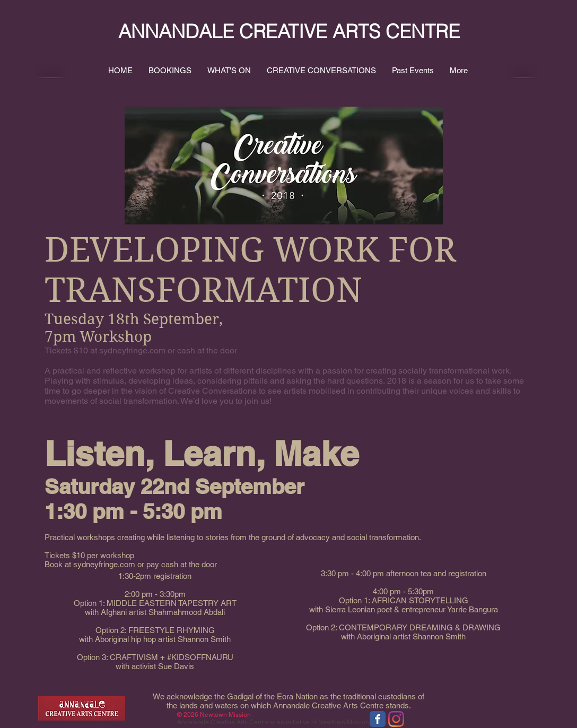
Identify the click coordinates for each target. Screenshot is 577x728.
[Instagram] (396, 719)
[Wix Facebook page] (378, 719)
